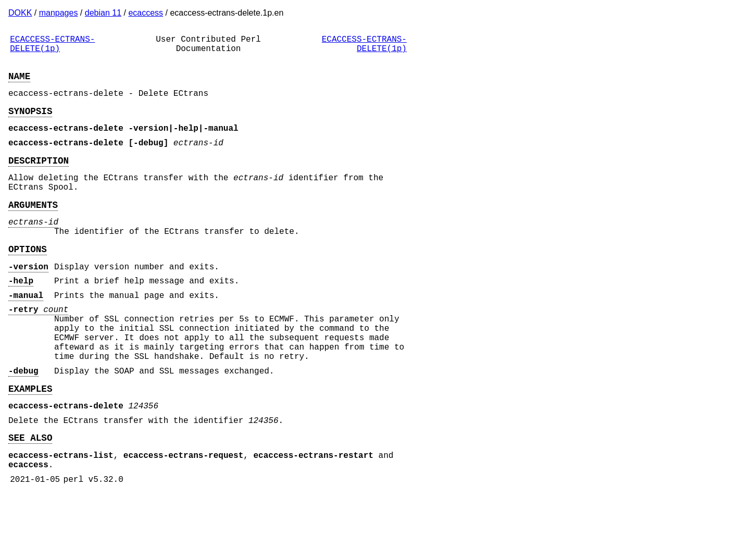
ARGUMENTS (33, 229)
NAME (19, 84)
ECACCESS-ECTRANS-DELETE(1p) (52, 46)
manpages (59, 13)
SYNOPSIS (30, 123)
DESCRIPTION (39, 179)
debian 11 (103, 13)
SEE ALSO (30, 497)
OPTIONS (28, 280)
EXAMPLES (30, 442)
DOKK (20, 13)
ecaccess (146, 13)
